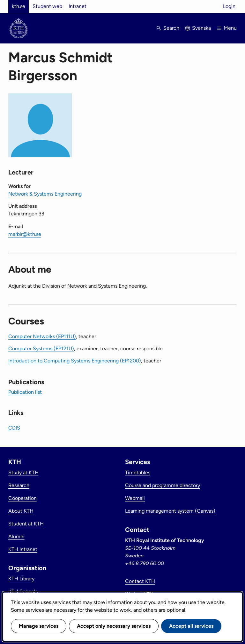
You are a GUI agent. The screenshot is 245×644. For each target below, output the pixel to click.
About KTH (21, 511)
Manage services (39, 626)
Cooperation (22, 498)
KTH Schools (23, 591)
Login (229, 6)
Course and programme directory (163, 485)
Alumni (16, 536)
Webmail (135, 498)
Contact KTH (140, 581)
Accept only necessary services (114, 626)
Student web (47, 6)
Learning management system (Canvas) (170, 511)
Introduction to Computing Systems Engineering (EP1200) (75, 361)
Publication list (25, 392)
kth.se (19, 6)
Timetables (138, 473)
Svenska (201, 28)
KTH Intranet (23, 549)
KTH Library (21, 579)
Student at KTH (26, 524)
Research (19, 485)
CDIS (14, 428)
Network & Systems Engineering (45, 194)
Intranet (78, 6)
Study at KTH (23, 473)
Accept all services (191, 626)
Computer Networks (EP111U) (42, 336)
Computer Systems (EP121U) (41, 349)
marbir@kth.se (25, 234)
